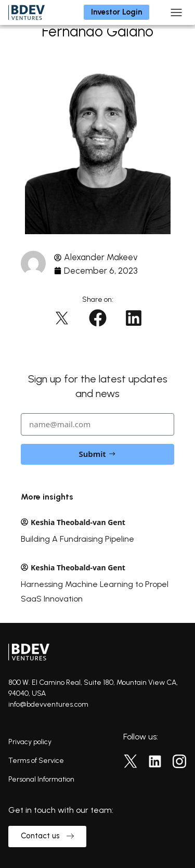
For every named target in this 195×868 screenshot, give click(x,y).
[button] (62, 318)
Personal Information (41, 779)
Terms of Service (36, 761)
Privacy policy (30, 742)
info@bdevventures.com (48, 704)
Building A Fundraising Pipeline (77, 539)
